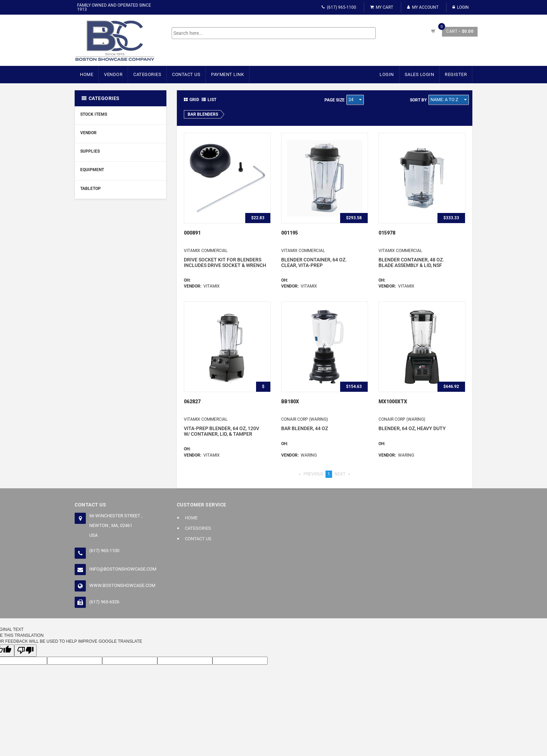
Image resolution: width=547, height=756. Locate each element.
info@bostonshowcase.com (123, 569)
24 (355, 100)
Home (87, 74)
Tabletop (91, 189)
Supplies (90, 151)
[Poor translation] (25, 651)
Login (461, 7)
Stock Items (94, 114)
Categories (147, 74)
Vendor (113, 74)
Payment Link (227, 74)
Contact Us (186, 74)
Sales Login (419, 74)
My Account (423, 7)
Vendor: (194, 286)
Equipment (92, 170)
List (209, 100)
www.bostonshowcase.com (122, 585)
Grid (192, 100)
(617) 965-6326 (104, 602)
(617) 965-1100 (339, 7)
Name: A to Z (449, 100)
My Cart (382, 7)
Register (456, 74)
